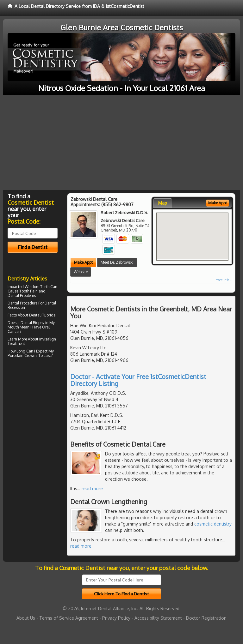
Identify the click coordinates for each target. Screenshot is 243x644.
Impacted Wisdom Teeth (28, 287)
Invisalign (48, 339)
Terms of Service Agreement (69, 618)
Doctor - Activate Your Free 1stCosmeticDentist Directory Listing (138, 380)
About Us (26, 618)
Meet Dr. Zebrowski (117, 262)
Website (81, 272)
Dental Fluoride (42, 315)
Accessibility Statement (158, 618)
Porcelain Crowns (22, 355)
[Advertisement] (121, 142)
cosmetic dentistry (213, 524)
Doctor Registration (206, 618)
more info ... (224, 280)
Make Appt (83, 262)
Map (163, 203)
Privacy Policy (116, 618)
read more (92, 488)
